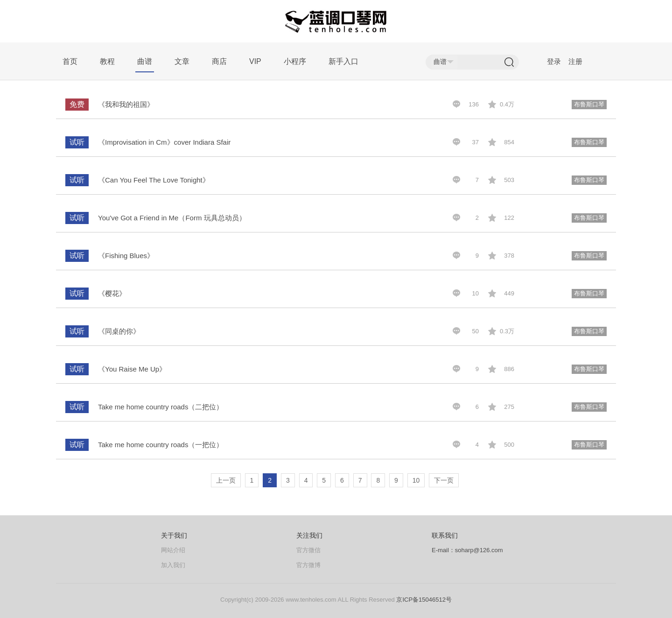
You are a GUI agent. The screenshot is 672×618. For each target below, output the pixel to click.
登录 (554, 61)
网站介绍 (173, 550)
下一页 (444, 480)
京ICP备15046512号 (424, 600)
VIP (255, 61)
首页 (70, 61)
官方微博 (308, 565)
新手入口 (343, 61)
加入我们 (173, 565)
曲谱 (145, 61)
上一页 (226, 480)
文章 (182, 61)
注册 (575, 61)
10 (416, 480)
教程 (107, 61)
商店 (219, 61)
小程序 (295, 61)
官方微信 (308, 550)
